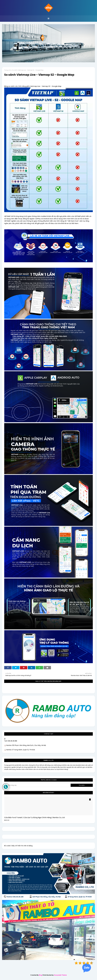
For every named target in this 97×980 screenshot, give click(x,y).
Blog (41, 975)
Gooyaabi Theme (60, 975)
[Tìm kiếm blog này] (37, 785)
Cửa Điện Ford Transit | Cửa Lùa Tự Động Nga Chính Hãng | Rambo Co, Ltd (34, 818)
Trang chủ (8, 70)
